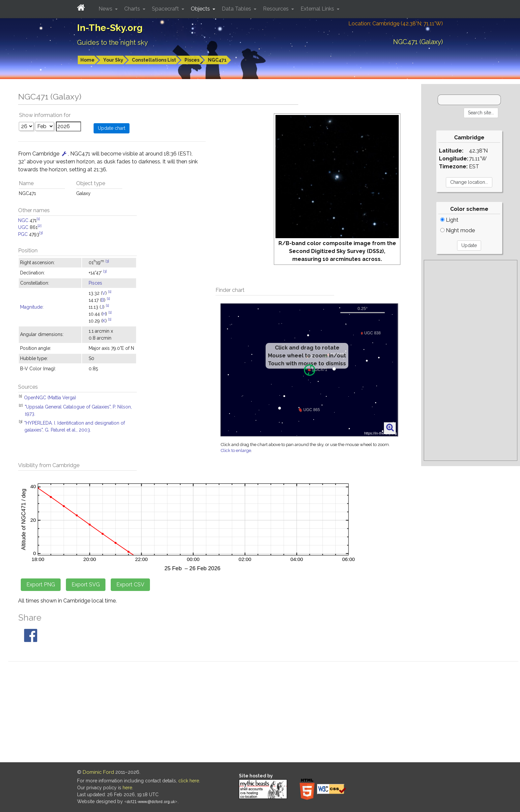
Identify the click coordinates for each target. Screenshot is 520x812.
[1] (38, 219)
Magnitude (31, 307)
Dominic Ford (98, 772)
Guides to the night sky (113, 42)
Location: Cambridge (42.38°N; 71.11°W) (396, 24)
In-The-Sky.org (110, 28)
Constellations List (154, 60)
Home (87, 60)
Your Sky (113, 60)
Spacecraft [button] (166, 9)
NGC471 (217, 60)
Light (449, 220)
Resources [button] (276, 9)
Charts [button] (133, 9)
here (127, 788)
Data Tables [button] (237, 9)
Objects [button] (201, 9)
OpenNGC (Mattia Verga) (50, 398)
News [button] (106, 9)
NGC (23, 220)
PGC (23, 234)
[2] (40, 226)
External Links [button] (318, 9)
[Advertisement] (471, 360)
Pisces (192, 60)
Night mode (458, 230)
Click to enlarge (236, 450)
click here (189, 781)
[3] (41, 233)
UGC (23, 227)
